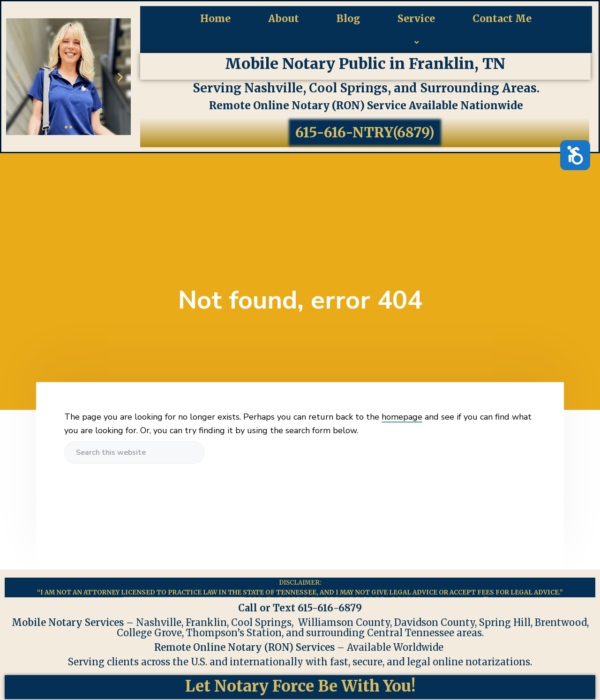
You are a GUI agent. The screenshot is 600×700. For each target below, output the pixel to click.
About (284, 19)
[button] (17, 77)
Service (416, 34)
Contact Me (502, 19)
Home (215, 19)
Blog (348, 19)
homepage (402, 417)
